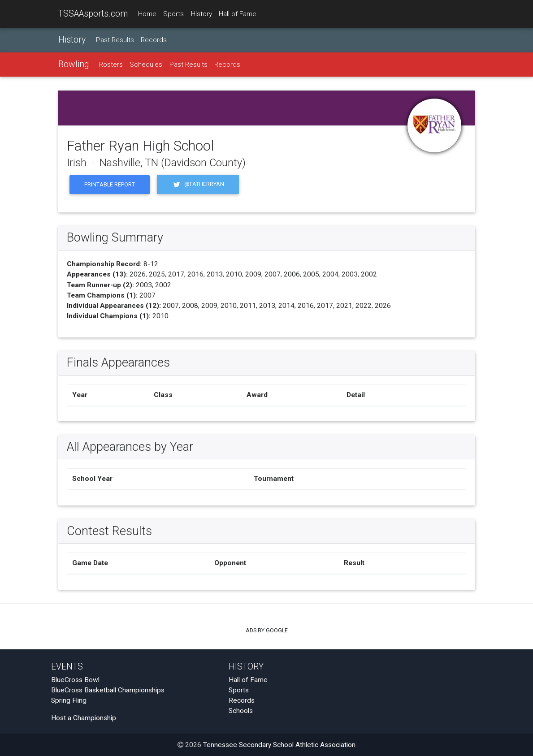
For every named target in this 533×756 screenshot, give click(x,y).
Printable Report (110, 184)
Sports (173, 14)
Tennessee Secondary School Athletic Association (279, 745)
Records (154, 40)
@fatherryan (198, 184)
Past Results (115, 40)
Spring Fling (69, 700)
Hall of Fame (238, 14)
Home (147, 14)
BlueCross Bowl (75, 680)
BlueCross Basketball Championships (108, 690)
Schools (241, 711)
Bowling (74, 64)
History (201, 14)
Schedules (146, 65)
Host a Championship (84, 718)
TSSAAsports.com (93, 14)
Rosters (111, 65)
